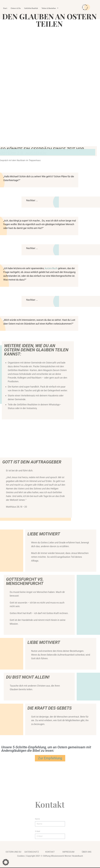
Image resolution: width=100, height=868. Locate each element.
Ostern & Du (20, 8)
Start (6, 8)
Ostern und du (13, 852)
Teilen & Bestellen (61, 8)
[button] (6, 862)
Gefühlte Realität (39, 8)
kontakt (50, 852)
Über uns (87, 852)
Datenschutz (32, 852)
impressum (68, 852)
